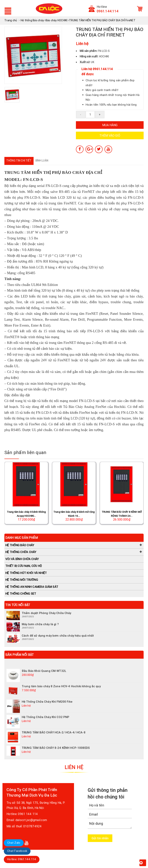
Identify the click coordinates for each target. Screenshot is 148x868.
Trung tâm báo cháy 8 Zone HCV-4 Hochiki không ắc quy (61, 692)
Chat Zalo (14, 843)
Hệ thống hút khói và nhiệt (26, 573)
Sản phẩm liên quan (25, 452)
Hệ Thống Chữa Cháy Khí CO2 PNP (46, 723)
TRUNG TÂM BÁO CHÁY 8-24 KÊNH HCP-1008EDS (56, 753)
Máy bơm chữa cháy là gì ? (40, 624)
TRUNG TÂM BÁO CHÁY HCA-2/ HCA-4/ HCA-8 (54, 738)
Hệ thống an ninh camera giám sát (32, 587)
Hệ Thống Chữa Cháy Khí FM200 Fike (47, 707)
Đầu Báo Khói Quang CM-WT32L (44, 676)
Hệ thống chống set (21, 594)
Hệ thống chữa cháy (21, 552)
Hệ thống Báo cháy (20, 545)
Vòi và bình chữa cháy (22, 559)
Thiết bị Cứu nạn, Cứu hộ (24, 566)
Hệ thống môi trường (22, 580)
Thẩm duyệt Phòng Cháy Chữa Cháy (47, 613)
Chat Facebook (17, 851)
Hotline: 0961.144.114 (22, 859)
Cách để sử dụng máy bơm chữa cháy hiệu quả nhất (58, 636)
